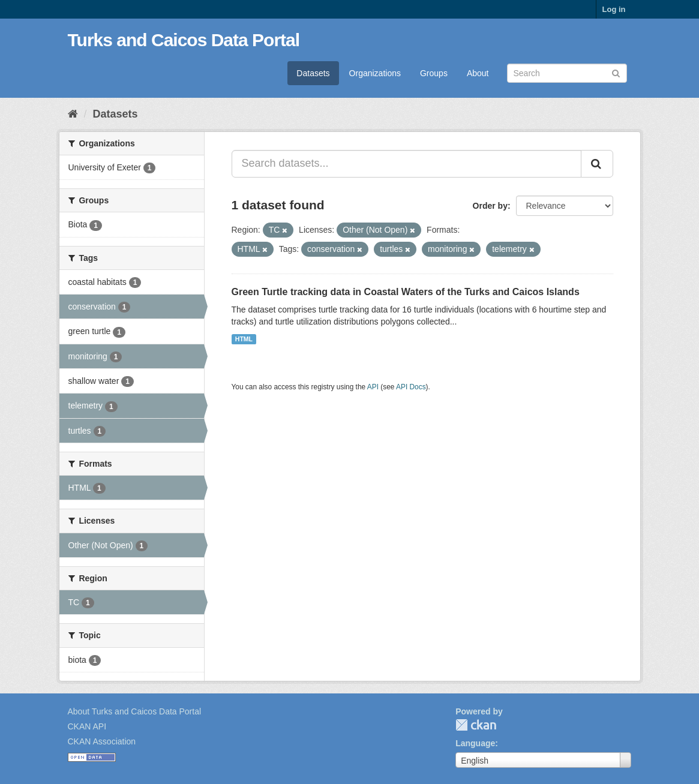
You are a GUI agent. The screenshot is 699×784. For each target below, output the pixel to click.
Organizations (375, 73)
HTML (244, 339)
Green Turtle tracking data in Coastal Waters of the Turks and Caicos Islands (406, 292)
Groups (434, 73)
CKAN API (87, 726)
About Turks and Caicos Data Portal (135, 711)
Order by (490, 206)
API (373, 387)
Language (475, 743)
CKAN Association (102, 741)
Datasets (313, 73)
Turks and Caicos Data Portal (184, 40)
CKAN (476, 725)
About (478, 73)
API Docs (411, 387)
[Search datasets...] (406, 164)
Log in (614, 9)
